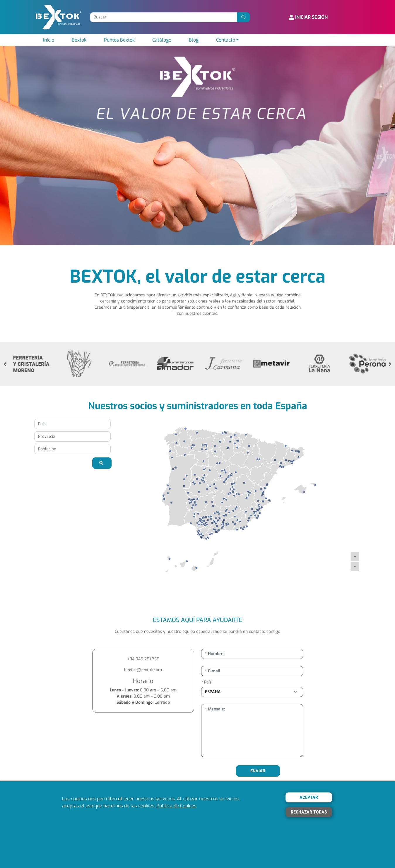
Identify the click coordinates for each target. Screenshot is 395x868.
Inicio (49, 40)
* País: (207, 682)
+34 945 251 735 (143, 659)
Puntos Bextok (119, 40)
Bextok (79, 40)
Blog (194, 40)
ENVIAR (258, 771)
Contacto (226, 40)
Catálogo (162, 40)
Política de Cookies (176, 806)
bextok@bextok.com (143, 670)
